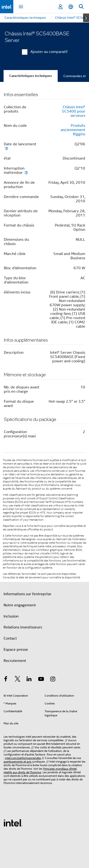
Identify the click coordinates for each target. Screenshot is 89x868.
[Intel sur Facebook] (6, 680)
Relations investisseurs (23, 627)
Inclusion (11, 616)
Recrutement (15, 661)
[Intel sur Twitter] (18, 680)
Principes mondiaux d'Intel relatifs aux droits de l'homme (40, 770)
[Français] (71, 7)
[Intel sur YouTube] (41, 680)
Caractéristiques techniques (31, 76)
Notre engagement (20, 605)
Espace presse (16, 650)
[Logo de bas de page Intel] (13, 823)
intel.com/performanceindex (23, 758)
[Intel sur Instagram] (53, 680)
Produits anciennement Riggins (73, 130)
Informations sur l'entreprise (27, 594)
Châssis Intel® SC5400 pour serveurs (74, 111)
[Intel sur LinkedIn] (29, 680)
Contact (10, 638)
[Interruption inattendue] (26, 172)
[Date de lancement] (6, 148)
